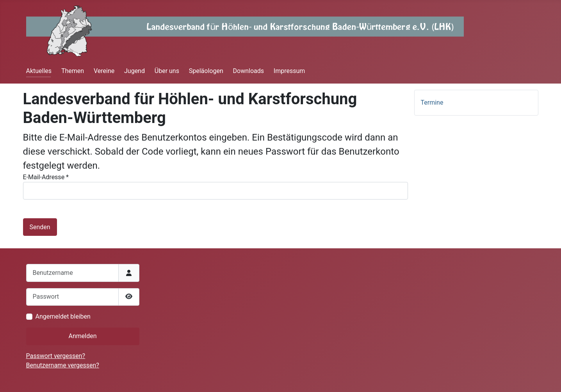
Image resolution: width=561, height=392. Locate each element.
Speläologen (206, 71)
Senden (40, 227)
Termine (432, 102)
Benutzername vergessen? (63, 365)
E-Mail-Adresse (46, 177)
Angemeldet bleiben (63, 316)
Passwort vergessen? (56, 356)
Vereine (104, 71)
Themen (73, 71)
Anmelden (82, 336)
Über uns (167, 71)
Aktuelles (39, 71)
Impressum (289, 71)
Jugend (134, 71)
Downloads (248, 71)
